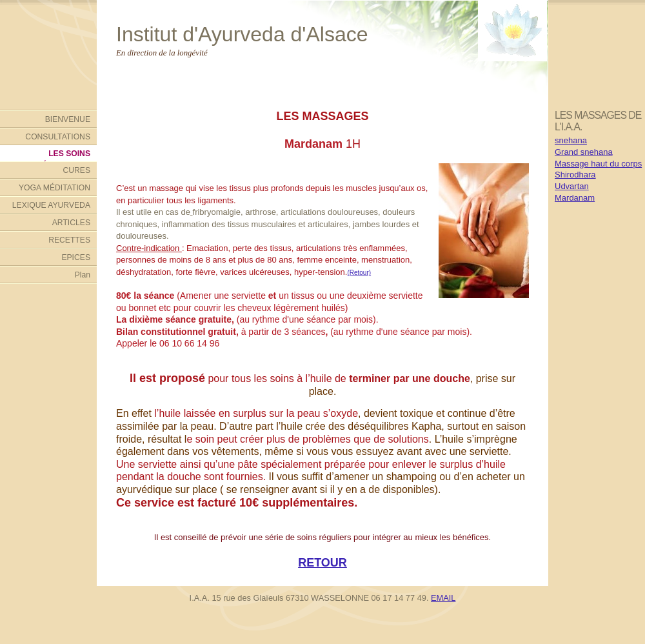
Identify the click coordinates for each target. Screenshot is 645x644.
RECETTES (69, 240)
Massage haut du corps (598, 164)
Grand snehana (584, 152)
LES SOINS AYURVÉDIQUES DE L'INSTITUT (53, 155)
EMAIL (443, 598)
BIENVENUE (68, 119)
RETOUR (322, 563)
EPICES (76, 257)
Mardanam (575, 198)
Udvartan (572, 186)
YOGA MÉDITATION (55, 188)
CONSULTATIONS (58, 137)
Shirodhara (575, 175)
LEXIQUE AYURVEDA (51, 205)
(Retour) (359, 273)
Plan (83, 275)
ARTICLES (71, 223)
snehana (571, 140)
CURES (76, 170)
